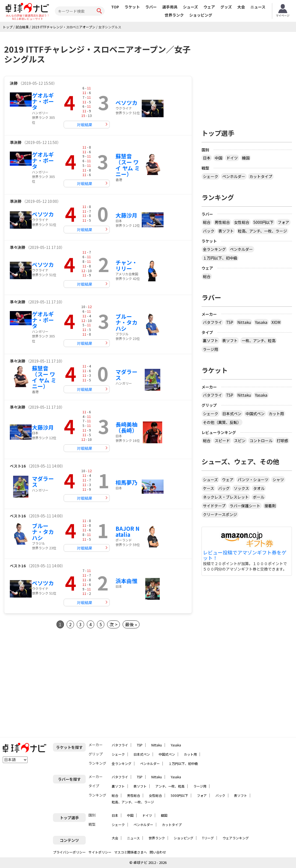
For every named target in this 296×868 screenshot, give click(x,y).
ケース (208, 488)
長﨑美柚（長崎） (126, 427)
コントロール (261, 441)
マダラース (126, 375)
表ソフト (226, 231)
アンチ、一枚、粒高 (170, 786)
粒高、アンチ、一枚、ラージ (262, 231)
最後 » (131, 624)
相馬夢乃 (126, 482)
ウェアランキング (236, 838)
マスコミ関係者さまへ (131, 852)
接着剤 (270, 506)
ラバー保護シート (245, 506)
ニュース (258, 7)
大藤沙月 (126, 215)
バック (209, 231)
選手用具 (170, 7)
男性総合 (222, 222)
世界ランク (174, 15)
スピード (222, 441)
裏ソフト (211, 340)
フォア (283, 222)
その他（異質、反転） (222, 422)
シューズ (190, 7)
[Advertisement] (50, 683)
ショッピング (201, 15)
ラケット (132, 7)
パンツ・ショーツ (253, 480)
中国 (218, 158)
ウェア (209, 7)
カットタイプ (261, 176)
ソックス (241, 488)
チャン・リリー (126, 265)
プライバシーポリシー (69, 852)
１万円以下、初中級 (220, 258)
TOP (115, 7)
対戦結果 (85, 125)
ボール (259, 497)
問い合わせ (158, 852)
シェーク (211, 176)
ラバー (151, 7)
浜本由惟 (126, 581)
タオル (259, 488)
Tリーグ (208, 838)
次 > (113, 624)
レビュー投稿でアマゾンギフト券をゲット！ (245, 555)
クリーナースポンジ (220, 514)
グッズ (226, 7)
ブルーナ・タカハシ (126, 322)
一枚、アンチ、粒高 (259, 340)
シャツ (278, 480)
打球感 (282, 441)
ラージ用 (211, 349)
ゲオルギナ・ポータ (43, 101)
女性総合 (242, 222)
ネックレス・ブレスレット (226, 497)
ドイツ (232, 158)
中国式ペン (255, 414)
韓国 (246, 158)
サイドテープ (214, 506)
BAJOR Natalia (128, 531)
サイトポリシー (100, 852)
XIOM (276, 322)
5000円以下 (264, 222)
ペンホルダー (234, 176)
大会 (241, 7)
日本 (207, 158)
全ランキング (214, 249)
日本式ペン (232, 414)
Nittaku (244, 322)
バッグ (224, 488)
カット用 (276, 414)
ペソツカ (126, 103)
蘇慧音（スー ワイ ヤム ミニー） (128, 165)
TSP (230, 322)
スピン (240, 441)
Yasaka (261, 322)
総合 (207, 222)
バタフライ (212, 322)
